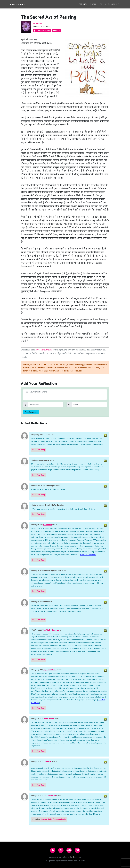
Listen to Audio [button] (42, 30)
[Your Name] (46, 405)
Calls (103, 4)
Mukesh (44, 819)
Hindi (56, 30)
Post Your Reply (39, 450)
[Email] (89, 405)
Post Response (31, 412)
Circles (94, 4)
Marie (50, 819)
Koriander (48, 525)
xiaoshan (47, 762)
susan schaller (50, 796)
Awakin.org (18, 4)
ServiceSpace (75, 857)
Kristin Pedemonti (51, 630)
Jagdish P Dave (50, 670)
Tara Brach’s (47, 350)
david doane (49, 719)
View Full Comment (88, 555)
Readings (83, 4)
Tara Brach (38, 23)
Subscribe (113, 4)
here (37, 350)
